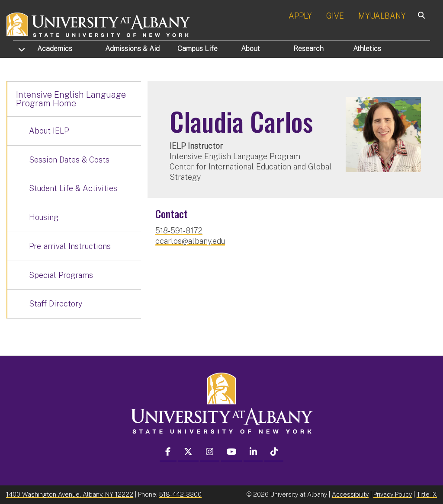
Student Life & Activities (73, 188)
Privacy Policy (393, 494)
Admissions (132, 49)
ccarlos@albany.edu (190, 241)
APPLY (300, 16)
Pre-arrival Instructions (70, 246)
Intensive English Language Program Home (71, 99)
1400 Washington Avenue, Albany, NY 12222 (70, 494)
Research (308, 49)
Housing (44, 217)
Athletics (367, 49)
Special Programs (61, 275)
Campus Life (197, 49)
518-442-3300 (180, 494)
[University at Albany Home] (99, 24)
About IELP (49, 131)
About (250, 49)
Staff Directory (56, 304)
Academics (55, 49)
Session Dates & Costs (69, 160)
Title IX (427, 494)
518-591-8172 (179, 231)
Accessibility (350, 494)
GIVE (335, 16)
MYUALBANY (382, 16)
